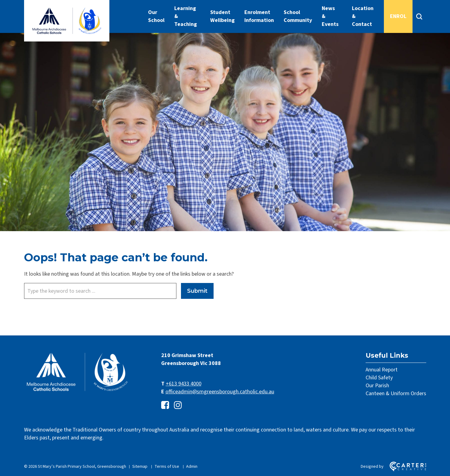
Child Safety (379, 378)
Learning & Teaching (186, 16)
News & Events (330, 16)
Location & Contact (363, 16)
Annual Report (382, 370)
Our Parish (377, 386)
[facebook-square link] (165, 405)
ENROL (398, 16)
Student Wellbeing (222, 16)
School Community (298, 16)
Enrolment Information (259, 16)
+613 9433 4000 (184, 384)
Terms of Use (167, 467)
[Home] (77, 391)
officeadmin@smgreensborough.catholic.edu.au (220, 392)
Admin (192, 467)
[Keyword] (100, 291)
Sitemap (140, 467)
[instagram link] (178, 405)
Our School (156, 16)
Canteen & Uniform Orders (396, 394)
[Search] (419, 16)
